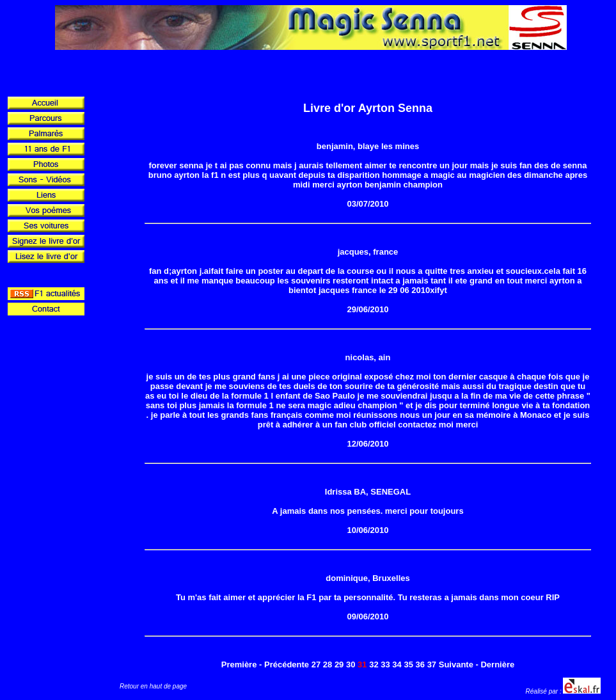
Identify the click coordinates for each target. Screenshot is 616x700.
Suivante (456, 664)
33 (385, 664)
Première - (242, 664)
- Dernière (495, 664)
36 (420, 664)
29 (339, 664)
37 (432, 664)
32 (374, 664)
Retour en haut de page (153, 686)
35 (408, 664)
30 (351, 664)
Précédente (287, 664)
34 (397, 664)
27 (316, 664)
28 (328, 664)
